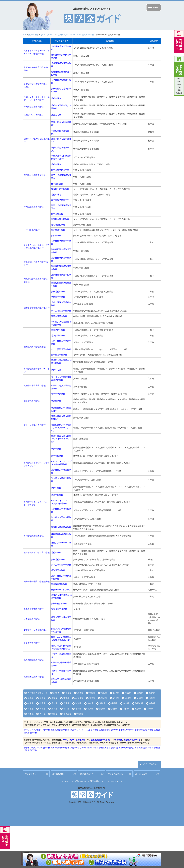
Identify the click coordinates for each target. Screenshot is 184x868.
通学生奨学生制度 (59, 316)
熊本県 (31, 714)
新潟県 (92, 698)
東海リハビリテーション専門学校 (84, 730)
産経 (179, 90)
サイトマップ (116, 781)
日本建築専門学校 (32, 619)
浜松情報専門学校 (32, 401)
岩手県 (80, 693)
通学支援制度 (57, 456)
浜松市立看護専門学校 (144, 730)
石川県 (116, 698)
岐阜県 (31, 703)
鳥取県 (152, 703)
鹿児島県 (67, 714)
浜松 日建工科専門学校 (35, 425)
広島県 (54, 709)
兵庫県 (114, 703)
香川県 (90, 709)
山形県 (116, 693)
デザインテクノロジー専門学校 (37, 730)
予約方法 (118, 740)
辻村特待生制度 (58, 225)
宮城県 (92, 693)
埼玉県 (42, 698)
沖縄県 (80, 714)
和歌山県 (139, 703)
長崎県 (150, 709)
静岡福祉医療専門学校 (34, 207)
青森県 (68, 693)
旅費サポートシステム (61, 590)
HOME (67, 781)
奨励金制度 (56, 236)
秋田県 (104, 693)
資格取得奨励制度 (59, 584)
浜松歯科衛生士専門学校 (35, 386)
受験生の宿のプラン (132, 740)
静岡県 (42, 703)
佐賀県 (138, 709)
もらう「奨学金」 (47, 35)
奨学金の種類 (33, 35)
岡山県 (42, 709)
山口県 (66, 709)
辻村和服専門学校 (32, 230)
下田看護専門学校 (32, 643)
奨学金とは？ (31, 774)
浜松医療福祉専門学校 (34, 677)
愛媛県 (102, 709)
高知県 (114, 709)
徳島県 (78, 709)
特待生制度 (56, 401)
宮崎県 (54, 714)
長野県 (152, 698)
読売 (179, 84)
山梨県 (140, 698)
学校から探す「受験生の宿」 (75, 740)
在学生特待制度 (58, 394)
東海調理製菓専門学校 (34, 660)
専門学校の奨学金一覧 (85, 35)
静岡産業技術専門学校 (34, 107)
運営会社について (98, 781)
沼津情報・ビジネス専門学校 (37, 552)
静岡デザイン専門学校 (34, 115)
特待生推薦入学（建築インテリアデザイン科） (61, 428)
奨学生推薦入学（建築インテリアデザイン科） (61, 439)
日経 (179, 87)
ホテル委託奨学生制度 (61, 311)
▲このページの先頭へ (149, 764)
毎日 (179, 82)
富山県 (104, 698)
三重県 (66, 703)
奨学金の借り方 (87, 774)
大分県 (42, 714)
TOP (25, 35)
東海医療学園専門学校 (34, 609)
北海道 (56, 693)
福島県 (128, 693)
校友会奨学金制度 (59, 609)
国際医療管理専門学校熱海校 (37, 581)
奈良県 (126, 703)
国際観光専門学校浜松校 (35, 347)
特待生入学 (56, 115)
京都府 (90, 703)
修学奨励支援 (57, 184)
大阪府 (102, 703)
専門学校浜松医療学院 (34, 536)
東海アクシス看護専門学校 (36, 630)
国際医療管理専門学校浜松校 (37, 308)
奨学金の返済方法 (115, 774)
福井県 (128, 698)
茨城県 (140, 693)
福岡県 (126, 709)
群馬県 (31, 698)
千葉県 (54, 698)
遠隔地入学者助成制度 (61, 527)
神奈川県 (79, 698)
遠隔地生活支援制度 (60, 189)
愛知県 (54, 703)
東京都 (66, 698)
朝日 (179, 79)
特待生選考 (56, 98)
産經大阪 (179, 93)
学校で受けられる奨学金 (66, 35)
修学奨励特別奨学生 (60, 170)
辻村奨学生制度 (58, 230)
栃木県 (152, 693)
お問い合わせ (80, 781)
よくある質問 (141, 774)
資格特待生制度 (58, 292)
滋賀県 (78, 703)
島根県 (31, 709)
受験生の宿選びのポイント (102, 740)
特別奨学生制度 (58, 297)
